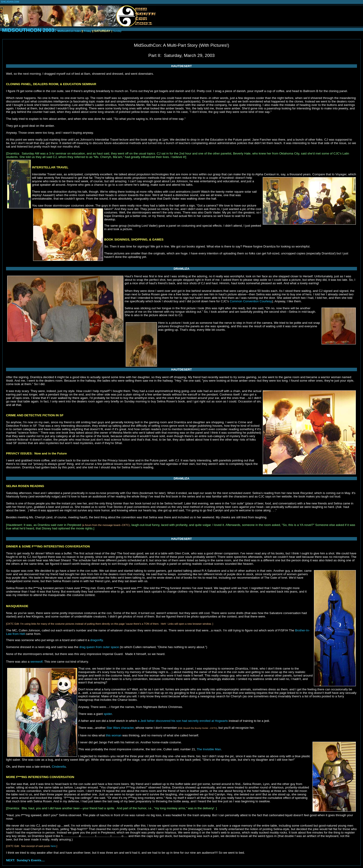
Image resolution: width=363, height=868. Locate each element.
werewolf (36, 662)
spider (108, 714)
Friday (88, 31)
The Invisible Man (209, 749)
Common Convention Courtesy (251, 301)
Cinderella (59, 767)
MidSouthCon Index (70, 31)
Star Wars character (120, 728)
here (53, 846)
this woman (114, 735)
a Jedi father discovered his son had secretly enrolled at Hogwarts (183, 721)
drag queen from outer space (99, 647)
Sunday (117, 31)
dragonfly (97, 640)
